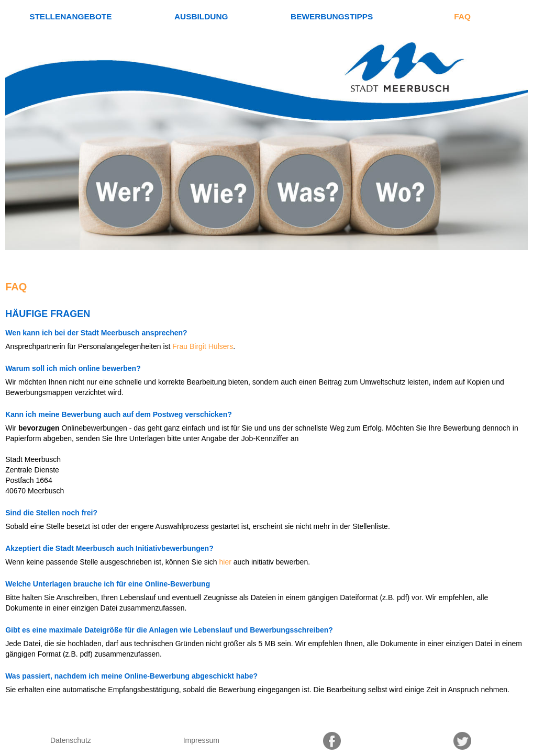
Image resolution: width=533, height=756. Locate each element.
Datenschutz (71, 740)
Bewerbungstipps (332, 16)
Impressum (201, 740)
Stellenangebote (70, 16)
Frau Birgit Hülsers (203, 346)
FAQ (462, 16)
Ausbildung (201, 16)
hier (225, 562)
